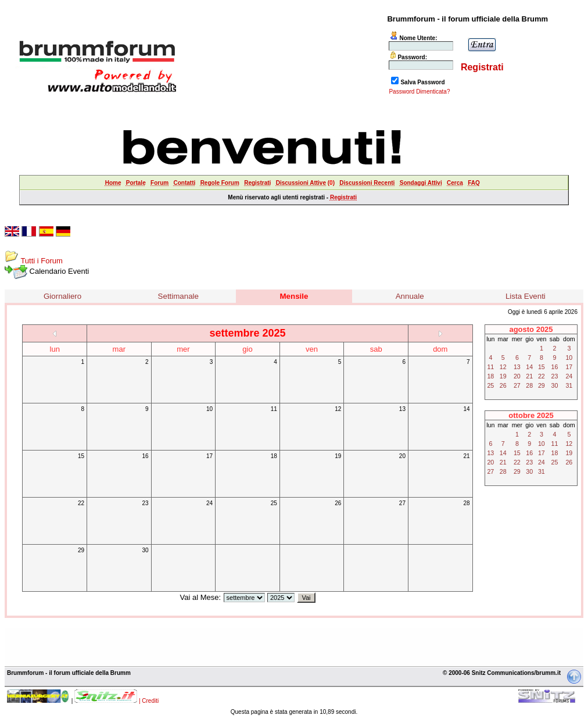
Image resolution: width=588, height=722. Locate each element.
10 (209, 409)
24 (209, 503)
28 (466, 503)
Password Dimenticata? (419, 92)
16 (145, 456)
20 (402, 456)
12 (338, 409)
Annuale (410, 296)
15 (81, 456)
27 (402, 503)
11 (274, 409)
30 (145, 550)
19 (338, 456)
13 (402, 409)
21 (466, 456)
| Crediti (149, 701)
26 (338, 503)
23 (145, 503)
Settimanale (178, 296)
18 (274, 456)
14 (466, 409)
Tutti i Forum (41, 261)
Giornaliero (62, 296)
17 (209, 456)
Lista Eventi (526, 296)
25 (274, 503)
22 (81, 503)
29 (81, 550)
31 (569, 385)
